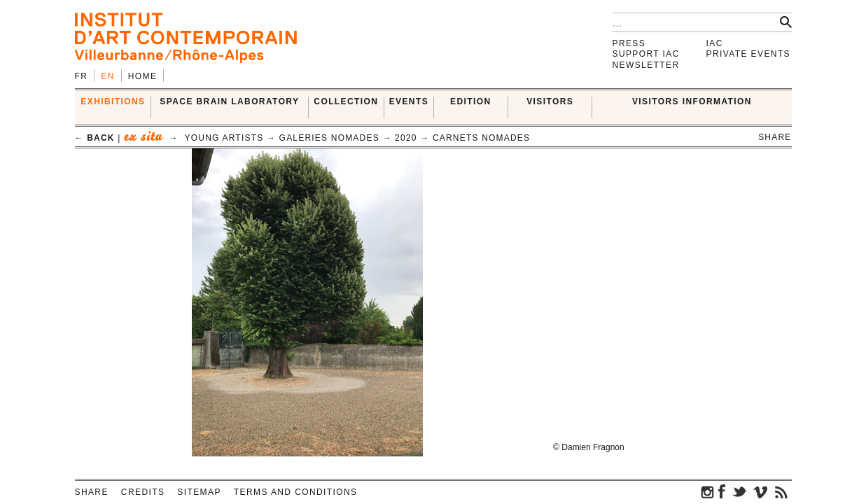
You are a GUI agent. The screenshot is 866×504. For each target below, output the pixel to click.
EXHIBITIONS (113, 101)
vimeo (760, 491)
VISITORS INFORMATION (692, 101)
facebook (722, 491)
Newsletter (646, 65)
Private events (749, 54)
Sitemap (199, 492)
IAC (715, 43)
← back (95, 138)
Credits (143, 492)
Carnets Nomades (481, 138)
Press (629, 43)
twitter (739, 491)
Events (409, 101)
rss (781, 491)
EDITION (470, 101)
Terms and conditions (296, 492)
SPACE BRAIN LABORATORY (229, 101)
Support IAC (646, 54)
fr (82, 76)
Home (143, 76)
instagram (708, 491)
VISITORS (550, 101)
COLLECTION (346, 101)
